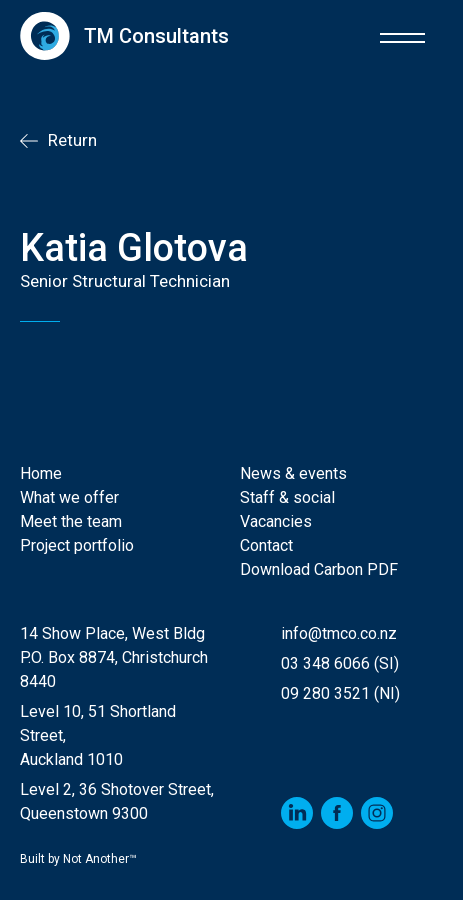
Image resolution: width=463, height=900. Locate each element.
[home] (124, 35)
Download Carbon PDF (319, 569)
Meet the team (71, 521)
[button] (402, 35)
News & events (293, 473)
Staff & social (287, 497)
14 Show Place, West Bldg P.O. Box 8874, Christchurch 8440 (114, 657)
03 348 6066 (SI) (340, 663)
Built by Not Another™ (78, 859)
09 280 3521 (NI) (340, 693)
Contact (266, 545)
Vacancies (276, 521)
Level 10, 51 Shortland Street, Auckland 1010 (98, 735)
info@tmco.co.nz (339, 633)
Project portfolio (77, 545)
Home (41, 473)
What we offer (69, 497)
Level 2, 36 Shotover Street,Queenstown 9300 (117, 801)
